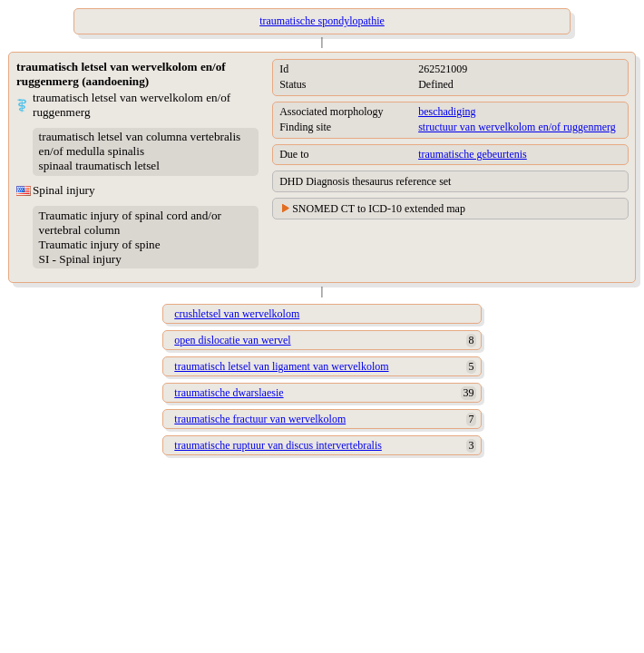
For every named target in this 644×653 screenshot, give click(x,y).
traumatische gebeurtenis (473, 154)
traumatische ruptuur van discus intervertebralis (278, 445)
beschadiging (447, 112)
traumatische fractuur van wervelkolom (260, 419)
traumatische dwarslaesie (229, 393)
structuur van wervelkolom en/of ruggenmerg (517, 127)
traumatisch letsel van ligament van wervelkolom (281, 366)
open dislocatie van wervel (232, 340)
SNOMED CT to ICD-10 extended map (379, 209)
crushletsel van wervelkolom (237, 314)
